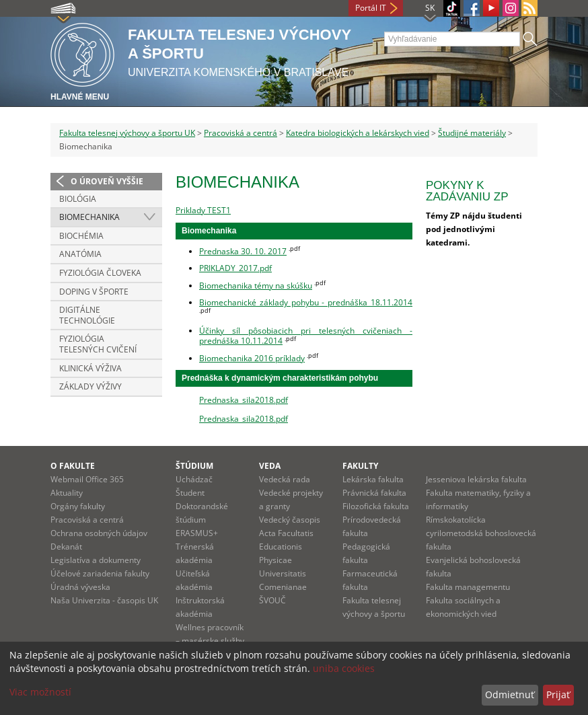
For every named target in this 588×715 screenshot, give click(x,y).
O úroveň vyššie (107, 181)
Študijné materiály (472, 133)
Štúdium (194, 466)
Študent (190, 493)
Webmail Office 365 (87, 479)
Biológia (78, 199)
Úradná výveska (80, 587)
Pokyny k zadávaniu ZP (467, 191)
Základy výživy (90, 386)
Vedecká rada (285, 479)
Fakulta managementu (468, 587)
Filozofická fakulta (376, 506)
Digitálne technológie (87, 315)
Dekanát (66, 547)
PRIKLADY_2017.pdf (235, 268)
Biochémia (81, 236)
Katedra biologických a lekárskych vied (358, 133)
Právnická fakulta (374, 493)
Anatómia (80, 254)
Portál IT (371, 8)
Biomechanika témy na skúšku (256, 286)
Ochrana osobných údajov (99, 533)
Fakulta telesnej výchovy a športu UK (127, 133)
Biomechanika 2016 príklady (252, 358)
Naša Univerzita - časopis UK (104, 600)
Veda (270, 466)
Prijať (558, 694)
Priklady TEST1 (203, 210)
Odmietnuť (510, 694)
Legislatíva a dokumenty (96, 560)
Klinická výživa (90, 368)
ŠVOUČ (272, 600)
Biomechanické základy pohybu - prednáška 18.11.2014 (306, 302)
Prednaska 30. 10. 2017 (243, 251)
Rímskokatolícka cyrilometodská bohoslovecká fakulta (481, 533)
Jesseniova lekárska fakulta (476, 479)
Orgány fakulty (78, 506)
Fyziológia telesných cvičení (98, 344)
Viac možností (40, 692)
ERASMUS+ (197, 533)
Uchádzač (194, 479)
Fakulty (360, 466)
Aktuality (67, 493)
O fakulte (73, 466)
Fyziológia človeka (100, 273)
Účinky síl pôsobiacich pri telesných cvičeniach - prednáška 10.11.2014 (306, 336)
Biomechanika (89, 217)
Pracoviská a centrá (241, 133)
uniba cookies (344, 668)
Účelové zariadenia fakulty (100, 573)
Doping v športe (94, 292)
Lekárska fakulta (373, 479)
